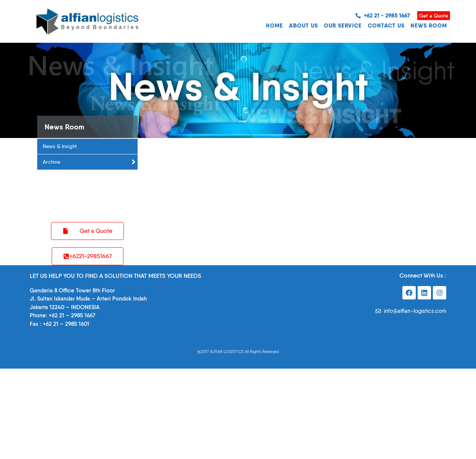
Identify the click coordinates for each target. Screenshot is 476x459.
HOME (274, 25)
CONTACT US (386, 25)
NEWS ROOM (429, 25)
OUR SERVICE (343, 25)
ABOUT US (303, 25)
